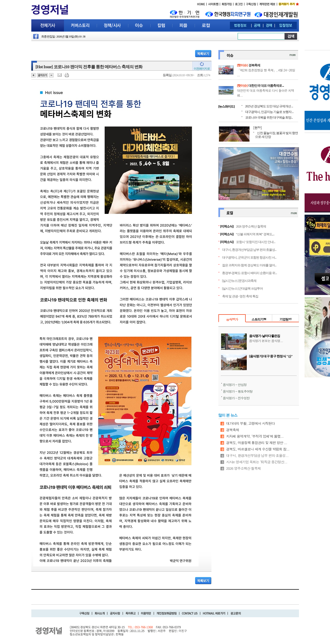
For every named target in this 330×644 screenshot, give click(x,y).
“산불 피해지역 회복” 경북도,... (255, 234)
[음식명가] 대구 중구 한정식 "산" (271, 356)
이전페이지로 (202, 69)
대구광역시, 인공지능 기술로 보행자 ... (269, 112)
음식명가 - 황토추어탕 (238, 391)
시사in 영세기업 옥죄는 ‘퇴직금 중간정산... (257, 462)
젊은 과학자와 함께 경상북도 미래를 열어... (249, 265)
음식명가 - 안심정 (235, 384)
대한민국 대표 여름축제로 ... (266, 86)
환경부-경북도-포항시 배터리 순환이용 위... (250, 273)
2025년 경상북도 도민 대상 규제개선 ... (269, 106)
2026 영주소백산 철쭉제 (251, 226)
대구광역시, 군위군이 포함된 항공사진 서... (249, 257)
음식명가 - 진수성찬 (236, 398)
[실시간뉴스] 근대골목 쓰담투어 (243, 289)
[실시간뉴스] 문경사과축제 (239, 281)
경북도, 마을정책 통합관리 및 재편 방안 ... (257, 443)
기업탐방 (285, 319)
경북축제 (254, 65)
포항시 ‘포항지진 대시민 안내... (256, 242)
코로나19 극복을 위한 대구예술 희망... (269, 118)
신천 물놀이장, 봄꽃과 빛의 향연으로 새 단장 (276, 135)
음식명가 (232, 319)
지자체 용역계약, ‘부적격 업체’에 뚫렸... (255, 436)
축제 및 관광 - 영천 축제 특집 (240, 296)
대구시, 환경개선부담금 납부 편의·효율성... (249, 250)
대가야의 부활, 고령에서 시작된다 (251, 423)
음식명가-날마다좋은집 (265, 336)
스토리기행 (259, 319)
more (292, 55)
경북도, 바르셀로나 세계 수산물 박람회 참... (258, 449)
